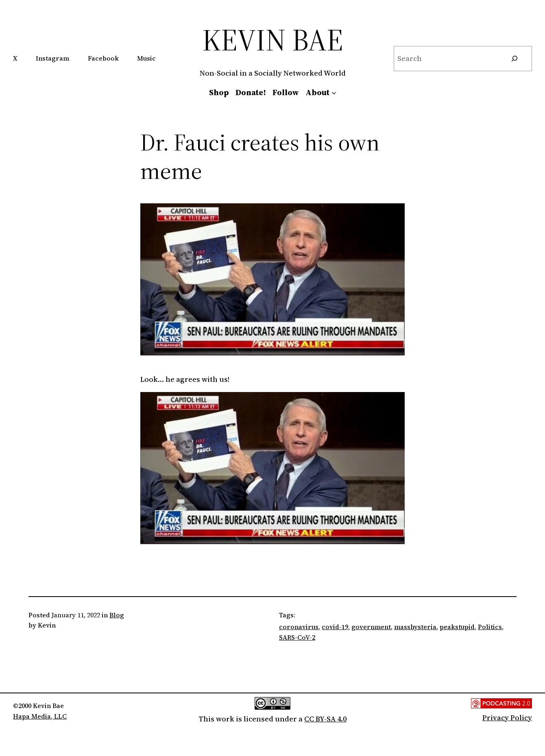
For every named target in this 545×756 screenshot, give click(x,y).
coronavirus (299, 627)
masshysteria (415, 627)
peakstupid (457, 627)
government (371, 627)
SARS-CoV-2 (297, 637)
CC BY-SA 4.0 (325, 719)
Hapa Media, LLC (40, 716)
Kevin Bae (273, 40)
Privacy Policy (507, 718)
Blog (117, 615)
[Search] (514, 59)
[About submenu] (334, 92)
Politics (490, 627)
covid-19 (335, 627)
